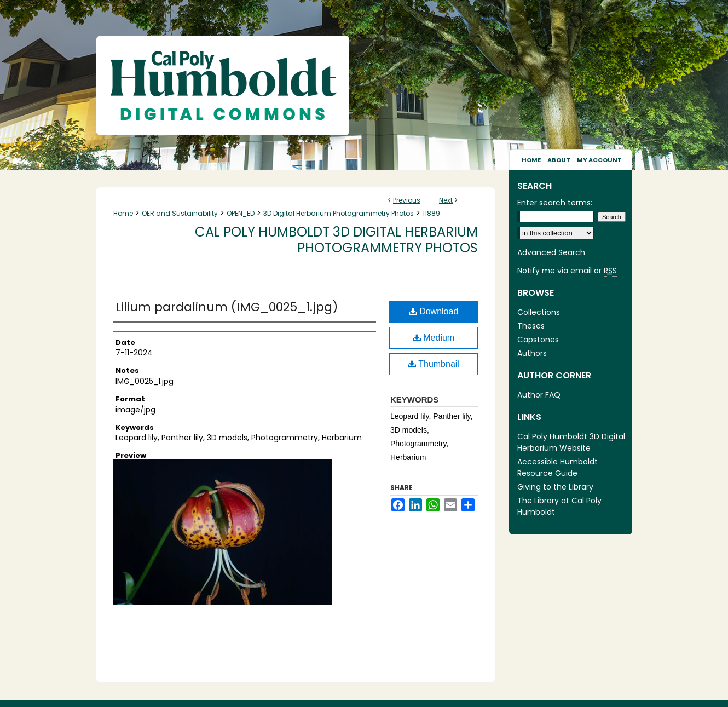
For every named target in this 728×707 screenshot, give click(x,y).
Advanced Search (551, 252)
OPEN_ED (241, 213)
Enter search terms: (555, 203)
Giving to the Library (555, 487)
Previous (407, 200)
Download (434, 311)
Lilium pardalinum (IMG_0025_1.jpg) (227, 307)
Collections (539, 312)
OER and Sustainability (180, 213)
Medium (434, 338)
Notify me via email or (567, 271)
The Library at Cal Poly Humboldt (559, 506)
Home (123, 213)
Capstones (538, 340)
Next (446, 200)
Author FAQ (539, 395)
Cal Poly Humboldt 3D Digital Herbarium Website (571, 442)
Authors (532, 353)
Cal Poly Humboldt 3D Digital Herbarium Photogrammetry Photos (336, 240)
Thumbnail (434, 364)
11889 (431, 213)
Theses (531, 326)
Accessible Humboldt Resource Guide (557, 467)
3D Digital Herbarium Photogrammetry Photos (339, 213)
